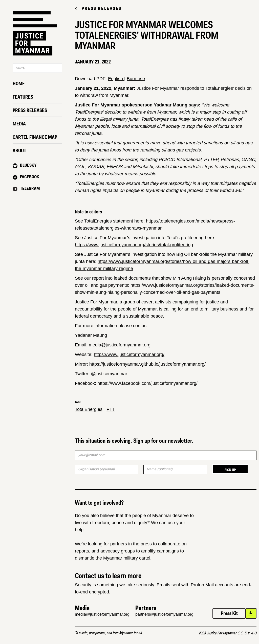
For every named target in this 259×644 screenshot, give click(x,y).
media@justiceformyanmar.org (120, 345)
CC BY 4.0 (247, 633)
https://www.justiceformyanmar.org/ (129, 354)
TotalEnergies (89, 409)
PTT (111, 409)
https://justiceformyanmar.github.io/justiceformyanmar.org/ (147, 364)
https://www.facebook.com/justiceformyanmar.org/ (147, 383)
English (116, 79)
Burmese (136, 79)
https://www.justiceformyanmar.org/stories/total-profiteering (134, 245)
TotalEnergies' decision (229, 88)
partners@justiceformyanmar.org (164, 614)
